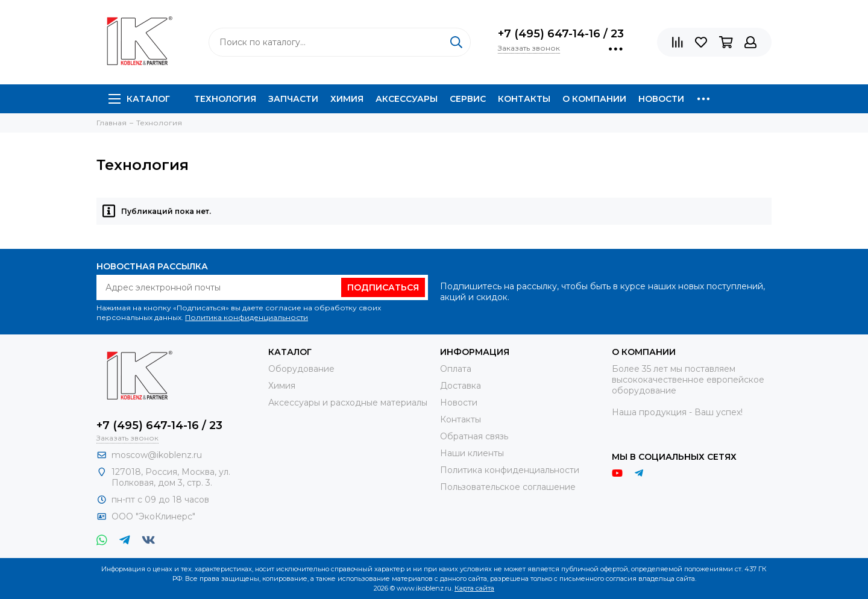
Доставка (461, 386)
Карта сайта (474, 588)
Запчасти (293, 99)
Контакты (524, 99)
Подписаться (383, 287)
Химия (347, 99)
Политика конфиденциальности (247, 317)
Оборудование (301, 369)
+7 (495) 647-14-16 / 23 (561, 34)
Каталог (139, 99)
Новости (661, 99)
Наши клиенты (472, 453)
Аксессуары (407, 99)
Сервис (468, 99)
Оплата (456, 369)
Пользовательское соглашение (508, 487)
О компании (594, 99)
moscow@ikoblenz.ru (157, 455)
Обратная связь (474, 436)
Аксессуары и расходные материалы (348, 403)
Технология (225, 99)
